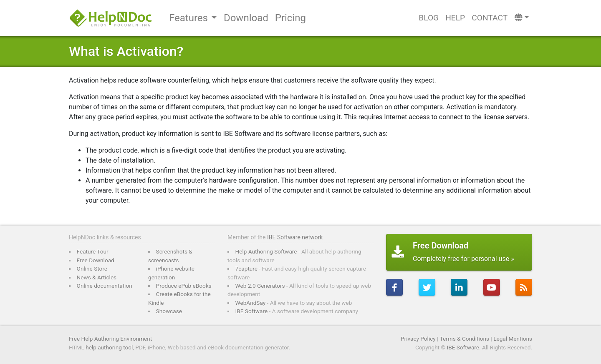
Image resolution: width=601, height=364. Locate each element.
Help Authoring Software (266, 251)
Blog (429, 18)
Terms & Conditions (465, 339)
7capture (246, 269)
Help (455, 18)
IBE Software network (295, 237)
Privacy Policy (418, 339)
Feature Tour (93, 251)
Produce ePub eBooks (184, 286)
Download (246, 18)
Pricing (290, 18)
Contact (490, 18)
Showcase (169, 311)
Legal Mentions (513, 339)
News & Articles (97, 277)
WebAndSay (251, 303)
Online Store (92, 269)
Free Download (96, 260)
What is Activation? (126, 51)
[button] (522, 18)
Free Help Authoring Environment (110, 339)
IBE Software (252, 311)
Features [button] (188, 18)
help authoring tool (109, 347)
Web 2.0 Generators (260, 286)
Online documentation (105, 286)
